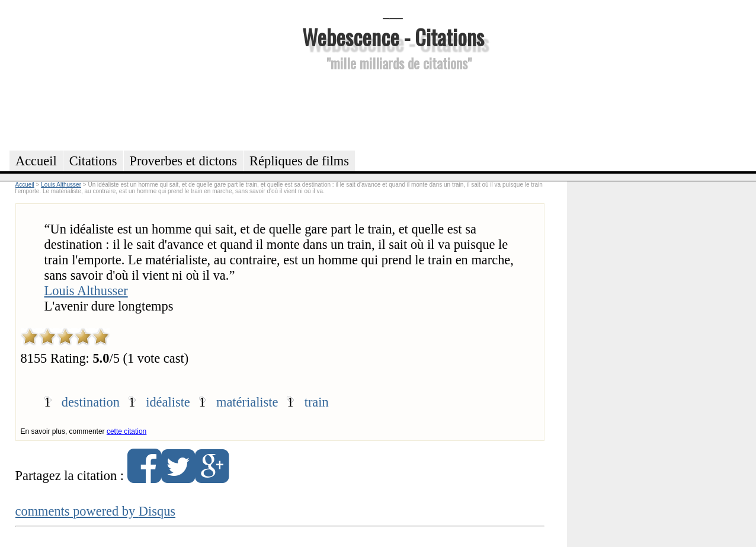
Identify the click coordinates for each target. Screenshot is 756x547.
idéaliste (168, 402)
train (317, 402)
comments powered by (96, 511)
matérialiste (247, 402)
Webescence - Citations (393, 36)
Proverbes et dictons (184, 161)
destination (91, 402)
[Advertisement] (393, 109)
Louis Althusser (86, 291)
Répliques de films (299, 161)
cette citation (126, 431)
